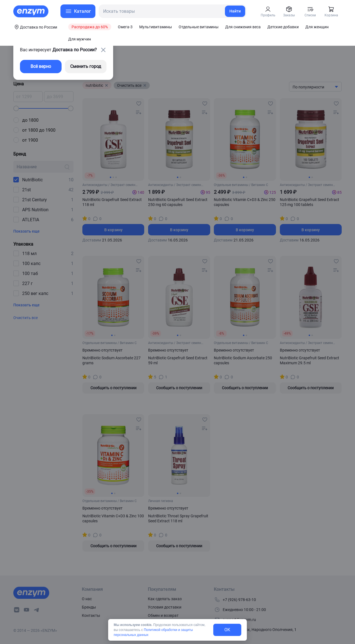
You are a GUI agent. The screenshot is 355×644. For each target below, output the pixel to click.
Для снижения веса (243, 27)
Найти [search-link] (235, 11)
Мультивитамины (156, 27)
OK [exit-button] (227, 630)
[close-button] (103, 50)
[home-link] (31, 11)
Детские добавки (283, 27)
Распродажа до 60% (90, 27)
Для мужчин (80, 39)
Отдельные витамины (199, 27)
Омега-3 (125, 27)
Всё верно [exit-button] (41, 66)
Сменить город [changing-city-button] (86, 66)
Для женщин (317, 27)
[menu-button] (78, 11)
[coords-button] (35, 27)
